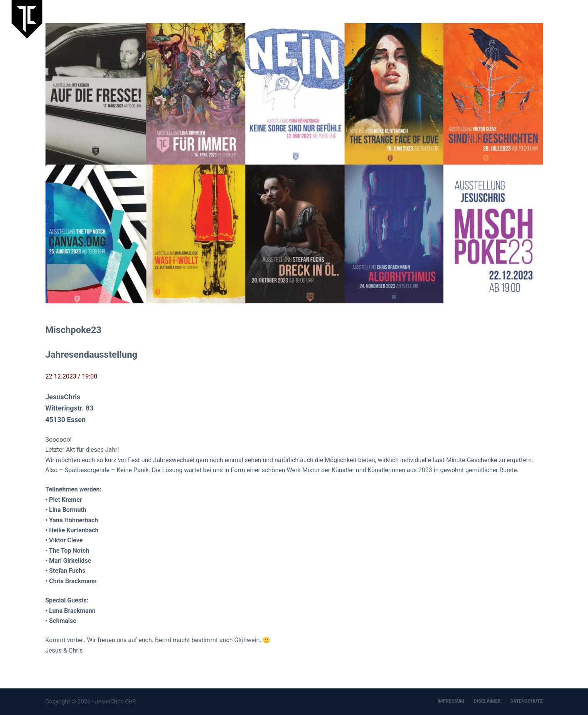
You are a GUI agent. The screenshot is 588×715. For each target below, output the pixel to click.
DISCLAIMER (487, 701)
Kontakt (566, 19)
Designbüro (528, 19)
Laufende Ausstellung (357, 19)
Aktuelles (410, 19)
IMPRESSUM (451, 701)
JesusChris (450, 19)
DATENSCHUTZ (526, 701)
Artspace (489, 19)
